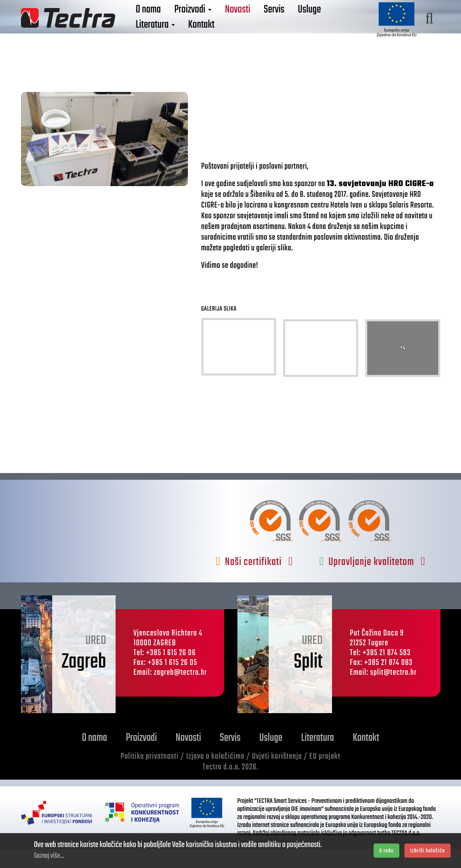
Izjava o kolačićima (215, 776)
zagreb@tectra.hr (180, 692)
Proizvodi (193, 21)
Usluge (309, 21)
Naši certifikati (255, 582)
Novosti (238, 21)
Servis (274, 21)
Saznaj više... (49, 856)
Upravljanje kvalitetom (373, 582)
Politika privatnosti (150, 776)
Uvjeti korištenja (277, 776)
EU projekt (325, 776)
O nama (148, 21)
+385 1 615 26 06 (171, 673)
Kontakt (201, 37)
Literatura (155, 37)
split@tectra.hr (393, 692)
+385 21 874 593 (386, 673)
